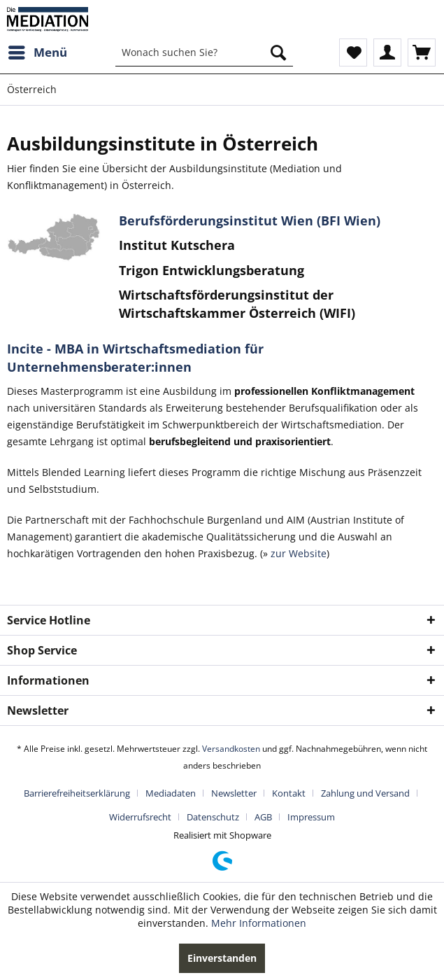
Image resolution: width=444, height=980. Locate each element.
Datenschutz (213, 817)
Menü (38, 51)
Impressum (311, 817)
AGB (263, 817)
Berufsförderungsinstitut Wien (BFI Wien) (250, 220)
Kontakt (289, 793)
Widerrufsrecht (140, 817)
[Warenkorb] (422, 52)
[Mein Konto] (387, 52)
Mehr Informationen (259, 923)
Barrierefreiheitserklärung (77, 793)
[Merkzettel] (353, 52)
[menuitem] (37, 52)
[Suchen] (278, 52)
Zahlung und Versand (365, 793)
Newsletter (234, 793)
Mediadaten (171, 793)
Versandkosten (231, 749)
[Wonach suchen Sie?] (204, 52)
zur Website (297, 553)
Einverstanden (222, 958)
